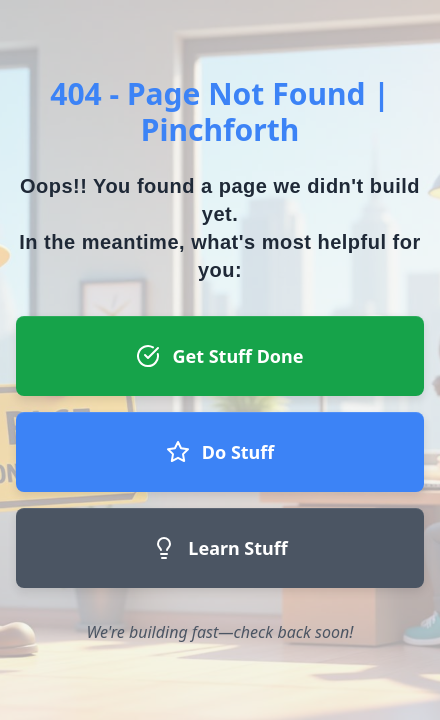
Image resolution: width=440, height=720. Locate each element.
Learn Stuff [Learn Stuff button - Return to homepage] (219, 548)
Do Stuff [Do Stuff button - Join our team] (220, 452)
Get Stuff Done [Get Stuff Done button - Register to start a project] (219, 356)
